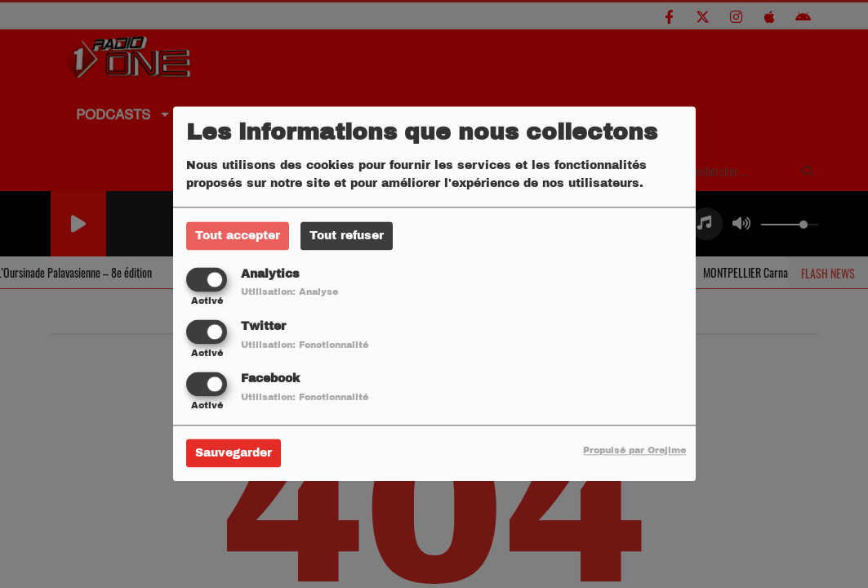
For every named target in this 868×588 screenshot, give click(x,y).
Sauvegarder (234, 454)
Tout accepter (238, 236)
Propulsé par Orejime (634, 451)
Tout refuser (347, 236)
